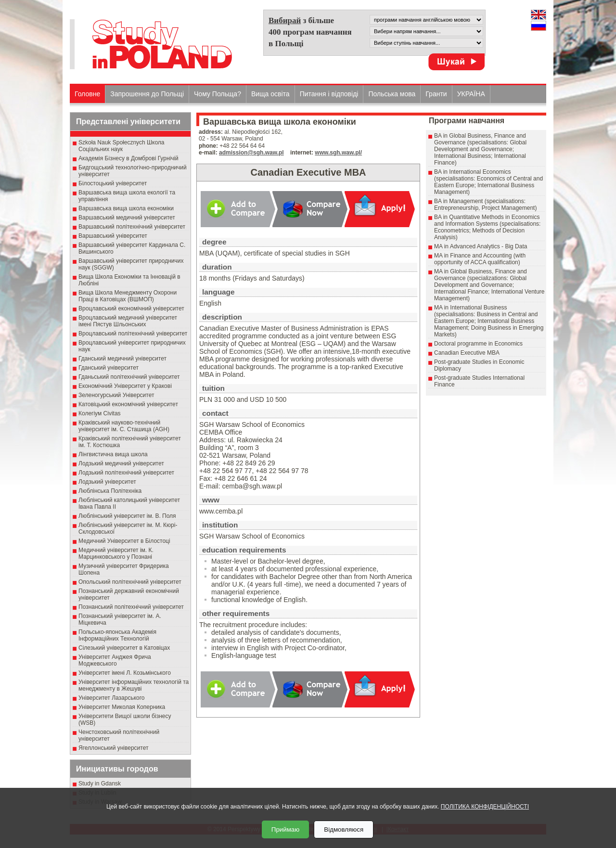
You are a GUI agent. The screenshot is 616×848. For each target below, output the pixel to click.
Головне (87, 94)
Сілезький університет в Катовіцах (124, 648)
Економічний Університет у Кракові (125, 386)
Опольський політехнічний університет (130, 582)
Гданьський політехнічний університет (129, 377)
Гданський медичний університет (122, 359)
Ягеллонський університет (113, 748)
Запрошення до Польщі (147, 94)
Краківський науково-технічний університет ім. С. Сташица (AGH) (124, 426)
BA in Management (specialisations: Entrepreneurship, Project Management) (485, 205)
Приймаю (285, 829)
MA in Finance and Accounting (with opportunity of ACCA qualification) (480, 259)
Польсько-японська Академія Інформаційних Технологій (117, 635)
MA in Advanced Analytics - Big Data (481, 246)
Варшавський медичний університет (127, 218)
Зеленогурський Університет (116, 395)
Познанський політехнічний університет (131, 607)
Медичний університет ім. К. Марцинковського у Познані (116, 553)
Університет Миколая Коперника (122, 707)
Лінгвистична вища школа (113, 454)
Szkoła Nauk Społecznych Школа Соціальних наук (122, 146)
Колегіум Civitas (100, 413)
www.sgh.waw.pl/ (338, 153)
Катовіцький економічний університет (128, 404)
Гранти (436, 94)
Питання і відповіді (329, 94)
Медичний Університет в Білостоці (124, 541)
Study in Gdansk (100, 784)
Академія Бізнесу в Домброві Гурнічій (128, 158)
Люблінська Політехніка (110, 491)
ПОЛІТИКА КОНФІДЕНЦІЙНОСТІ (485, 807)
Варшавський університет (113, 236)
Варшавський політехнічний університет (132, 227)
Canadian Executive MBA (467, 353)
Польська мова (392, 94)
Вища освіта (270, 94)
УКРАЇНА (471, 94)
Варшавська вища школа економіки (126, 208)
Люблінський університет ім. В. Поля (127, 516)
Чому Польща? (218, 94)
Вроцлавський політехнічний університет (133, 334)
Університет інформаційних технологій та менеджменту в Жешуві (134, 685)
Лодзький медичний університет (121, 463)
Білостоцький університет (113, 183)
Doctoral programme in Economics (478, 344)
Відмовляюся (344, 829)
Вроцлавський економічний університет (131, 308)
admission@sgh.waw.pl (251, 153)
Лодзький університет (107, 482)
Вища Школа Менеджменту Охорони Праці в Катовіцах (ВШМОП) (128, 296)
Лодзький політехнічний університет (126, 473)
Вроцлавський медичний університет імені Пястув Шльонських (128, 321)
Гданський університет (109, 368)
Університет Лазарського (112, 698)
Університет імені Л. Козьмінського (125, 673)
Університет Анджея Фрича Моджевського (115, 660)
